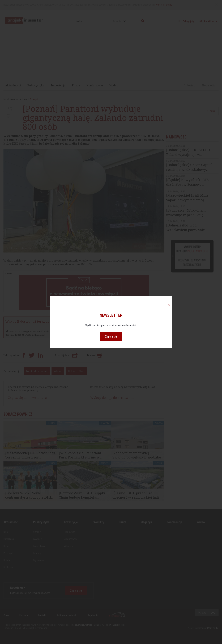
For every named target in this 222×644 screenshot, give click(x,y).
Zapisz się (111, 336)
